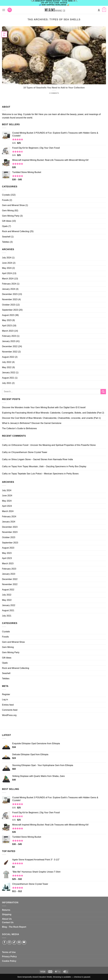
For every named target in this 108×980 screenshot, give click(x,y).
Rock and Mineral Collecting (16, 231)
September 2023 (10, 310)
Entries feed (8, 705)
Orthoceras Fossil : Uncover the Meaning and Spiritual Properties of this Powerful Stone (53, 445)
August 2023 (8, 315)
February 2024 (9, 284)
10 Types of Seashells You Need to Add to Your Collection (54, 88)
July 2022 (7, 362)
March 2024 (8, 279)
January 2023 (9, 341)
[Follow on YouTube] (24, 942)
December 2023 (10, 294)
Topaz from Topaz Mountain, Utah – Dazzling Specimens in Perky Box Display (49, 466)
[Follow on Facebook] (5, 942)
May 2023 (7, 320)
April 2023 (7, 326)
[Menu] (4, 10)
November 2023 (10, 299)
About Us (7, 919)
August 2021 (8, 378)
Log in (5, 700)
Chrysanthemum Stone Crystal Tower (29, 452)
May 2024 (7, 268)
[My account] (99, 10)
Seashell (6, 237)
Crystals (6, 195)
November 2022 (10, 352)
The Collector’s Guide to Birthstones (19, 428)
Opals (5, 226)
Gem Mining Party (11, 216)
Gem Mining (8, 211)
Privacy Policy (9, 957)
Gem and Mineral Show (13, 205)
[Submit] (103, 392)
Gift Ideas (7, 221)
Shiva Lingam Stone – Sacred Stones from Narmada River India (42, 459)
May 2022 (7, 367)
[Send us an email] (19, 942)
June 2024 (7, 263)
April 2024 (7, 273)
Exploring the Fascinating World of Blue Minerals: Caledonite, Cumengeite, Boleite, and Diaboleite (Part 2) (53, 413)
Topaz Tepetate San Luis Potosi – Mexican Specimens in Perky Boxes (45, 474)
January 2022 (9, 373)
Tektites (6, 242)
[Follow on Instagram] (9, 942)
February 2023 (9, 336)
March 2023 (8, 331)
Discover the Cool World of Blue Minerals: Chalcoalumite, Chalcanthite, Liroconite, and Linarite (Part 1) (51, 418)
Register (6, 694)
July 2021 (7, 383)
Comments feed (10, 710)
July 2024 (7, 258)
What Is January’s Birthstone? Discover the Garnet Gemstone (32, 423)
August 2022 (8, 357)
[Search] (10, 10)
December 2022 (10, 346)
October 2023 (9, 305)
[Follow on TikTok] (14, 942)
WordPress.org (9, 715)
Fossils (5, 200)
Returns (6, 910)
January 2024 (9, 289)
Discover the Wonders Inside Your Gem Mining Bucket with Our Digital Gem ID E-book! (44, 407)
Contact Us (8, 922)
